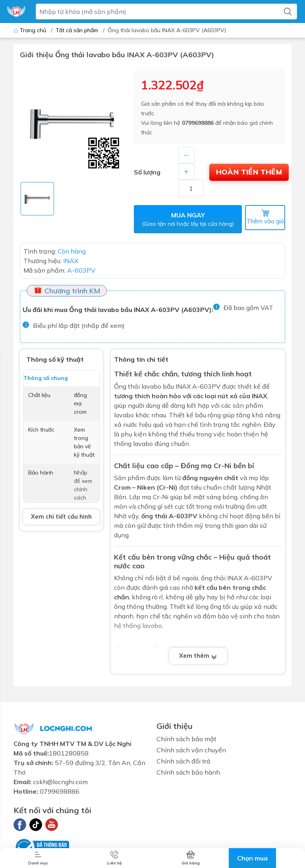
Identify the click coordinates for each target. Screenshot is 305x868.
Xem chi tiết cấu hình (61, 518)
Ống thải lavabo (138, 388)
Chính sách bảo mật (186, 740)
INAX (235, 580)
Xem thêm (198, 658)
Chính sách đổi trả (183, 763)
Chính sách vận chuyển (191, 752)
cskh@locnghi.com (60, 784)
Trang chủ (31, 30)
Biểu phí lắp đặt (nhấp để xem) (79, 327)
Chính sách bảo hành (188, 774)
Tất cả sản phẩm (77, 30)
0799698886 (198, 123)
